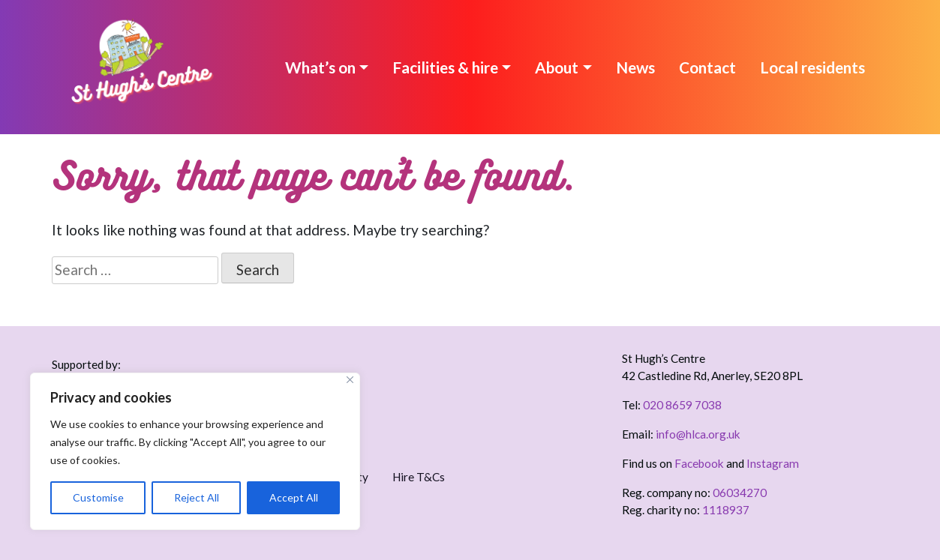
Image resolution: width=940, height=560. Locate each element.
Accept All (294, 497)
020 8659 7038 (682, 405)
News (635, 67)
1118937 (726, 510)
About (557, 67)
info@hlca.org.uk (698, 434)
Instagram (773, 463)
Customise (98, 497)
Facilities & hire (445, 67)
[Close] (350, 380)
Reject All (197, 497)
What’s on (320, 67)
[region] (195, 451)
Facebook (699, 463)
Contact (707, 67)
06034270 (740, 493)
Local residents (812, 67)
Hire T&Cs (419, 477)
